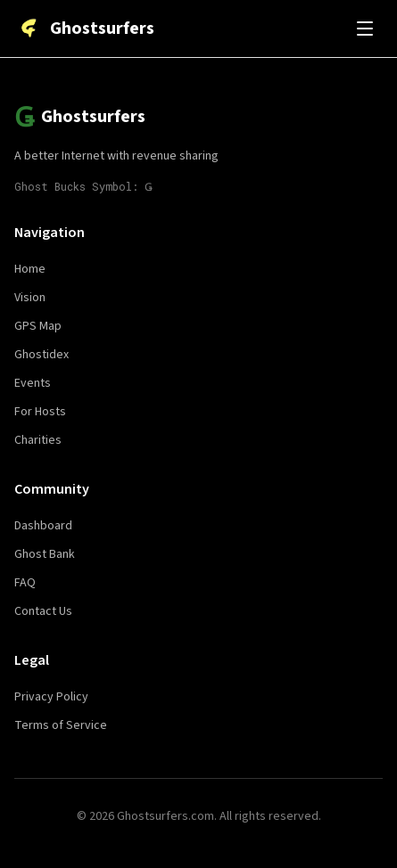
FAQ (25, 583)
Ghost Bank (45, 554)
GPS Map (38, 326)
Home (30, 269)
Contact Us (43, 611)
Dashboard (43, 526)
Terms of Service (61, 725)
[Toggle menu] (365, 29)
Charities (38, 440)
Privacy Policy (51, 697)
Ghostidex (41, 355)
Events (33, 383)
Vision (30, 298)
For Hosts (40, 412)
